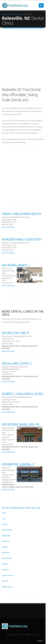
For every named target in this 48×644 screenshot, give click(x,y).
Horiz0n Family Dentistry (22, 239)
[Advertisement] (24, 58)
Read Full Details (8, 227)
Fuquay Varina (8, 575)
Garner (5, 524)
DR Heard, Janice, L (16, 265)
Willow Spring (7, 587)
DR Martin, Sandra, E (18, 464)
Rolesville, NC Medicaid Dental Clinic (16, 217)
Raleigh (5, 547)
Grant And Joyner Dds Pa (22, 214)
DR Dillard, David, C (17, 363)
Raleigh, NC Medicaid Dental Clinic (15, 367)
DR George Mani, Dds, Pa (21, 424)
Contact (40, 641)
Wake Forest (7, 558)
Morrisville (6, 541)
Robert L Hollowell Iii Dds (23, 394)
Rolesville (6, 553)
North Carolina (17, 14)
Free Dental (6, 14)
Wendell (5, 564)
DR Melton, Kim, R (15, 333)
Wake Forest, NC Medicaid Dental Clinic (17, 336)
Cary (4, 518)
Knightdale (6, 536)
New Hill (5, 581)
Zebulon (5, 570)
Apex (4, 513)
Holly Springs (7, 530)
